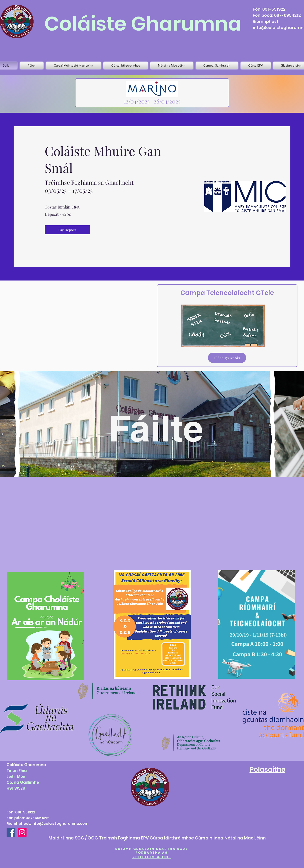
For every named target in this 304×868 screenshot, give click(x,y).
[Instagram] (22, 832)
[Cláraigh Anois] (227, 358)
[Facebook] (11, 832)
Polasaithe (268, 770)
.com (84, 824)
